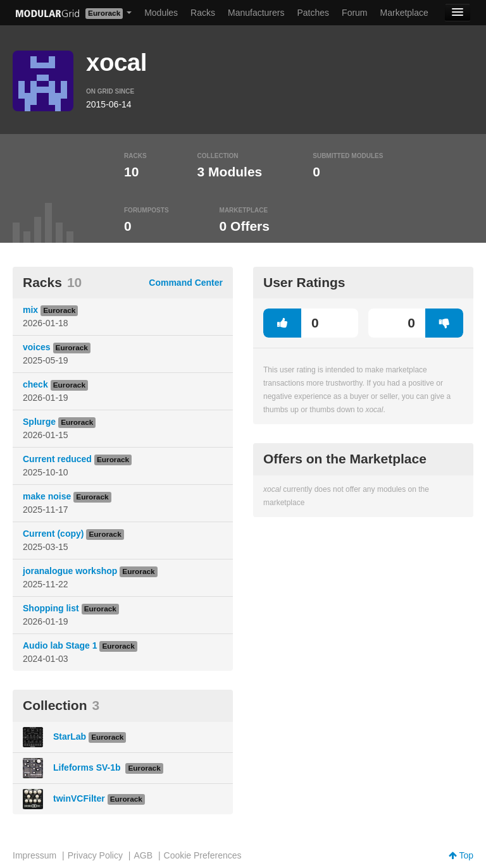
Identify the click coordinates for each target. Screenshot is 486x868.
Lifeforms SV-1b (88, 767)
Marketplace (404, 13)
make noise (47, 496)
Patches (313, 13)
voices (37, 347)
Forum (354, 13)
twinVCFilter (79, 798)
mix (30, 310)
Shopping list (51, 608)
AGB (143, 855)
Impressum (34, 855)
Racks (203, 13)
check (35, 384)
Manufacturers (256, 13)
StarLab (70, 737)
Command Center (186, 283)
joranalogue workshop (70, 571)
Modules (161, 13)
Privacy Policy (95, 855)
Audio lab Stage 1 (60, 645)
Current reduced (57, 459)
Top (461, 855)
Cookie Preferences (203, 855)
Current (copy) (53, 534)
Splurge (39, 422)
